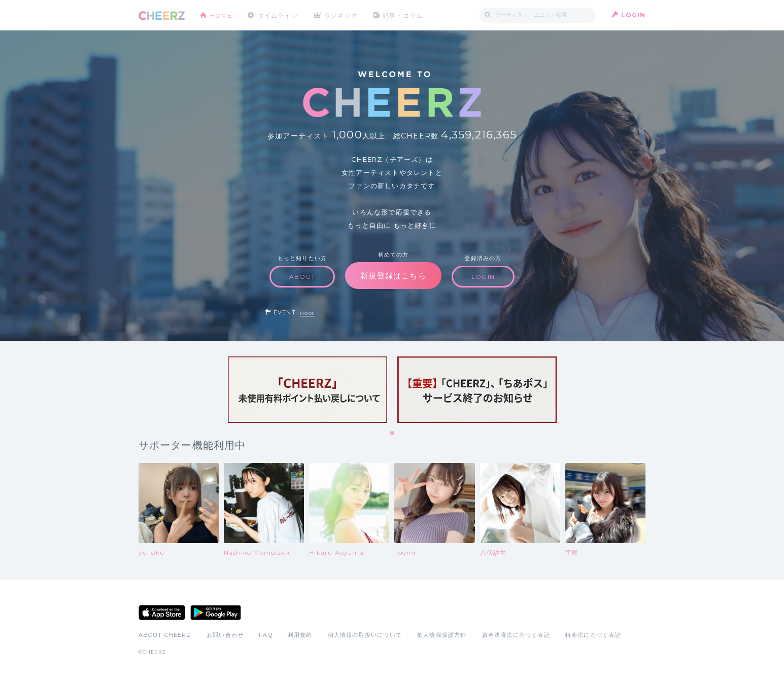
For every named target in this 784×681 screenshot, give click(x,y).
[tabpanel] (308, 390)
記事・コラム (403, 15)
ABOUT (302, 277)
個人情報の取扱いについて (365, 635)
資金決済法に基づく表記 (516, 635)
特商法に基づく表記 (593, 635)
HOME (221, 15)
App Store (162, 613)
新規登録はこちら (393, 276)
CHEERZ (162, 15)
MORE (307, 314)
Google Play (216, 613)
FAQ (266, 635)
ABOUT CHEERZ (165, 635)
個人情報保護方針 (442, 635)
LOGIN (634, 15)
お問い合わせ (225, 635)
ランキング (342, 15)
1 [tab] (393, 434)
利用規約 (300, 635)
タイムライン (278, 15)
